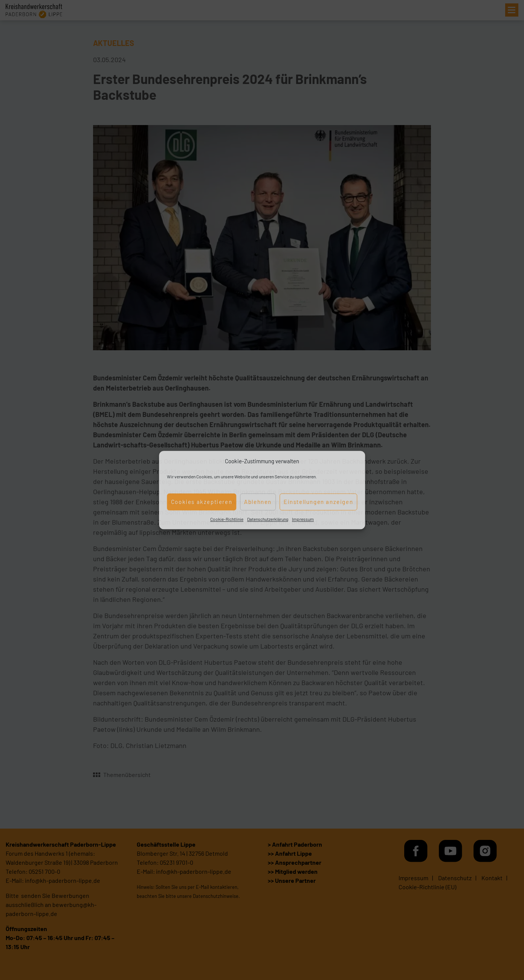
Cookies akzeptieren (202, 502)
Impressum (303, 519)
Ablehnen (258, 502)
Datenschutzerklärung (268, 519)
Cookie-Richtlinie (227, 519)
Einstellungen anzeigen (318, 502)
